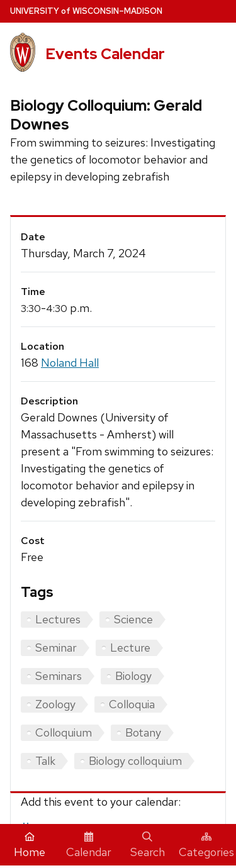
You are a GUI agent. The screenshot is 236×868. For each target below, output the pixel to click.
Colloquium (64, 732)
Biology (133, 676)
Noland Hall (70, 363)
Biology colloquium (135, 761)
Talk (45, 761)
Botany (143, 732)
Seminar (56, 648)
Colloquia (132, 704)
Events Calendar (105, 54)
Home (30, 845)
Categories (206, 845)
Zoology (55, 704)
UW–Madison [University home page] (86, 11)
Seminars (59, 676)
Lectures (58, 619)
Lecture (130, 648)
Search (148, 845)
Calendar (89, 845)
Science (133, 619)
